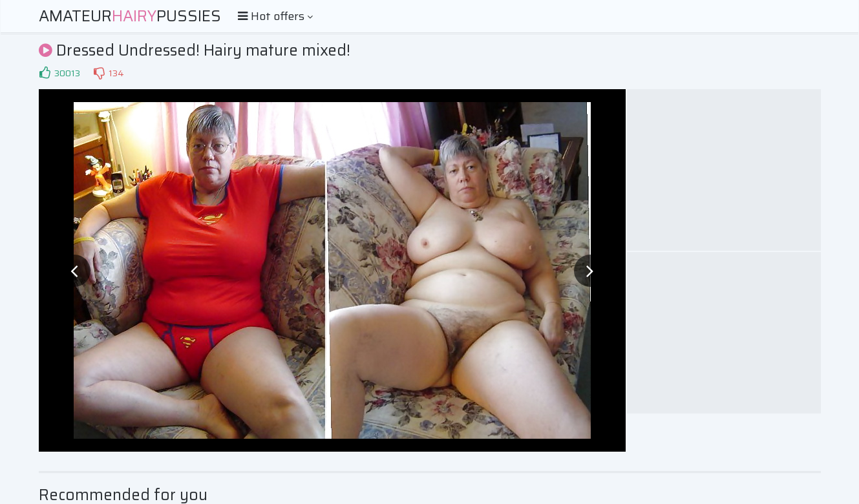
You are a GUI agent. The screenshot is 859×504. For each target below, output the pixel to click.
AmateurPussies (130, 16)
